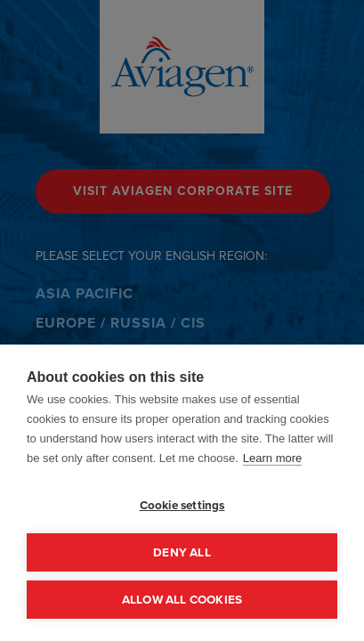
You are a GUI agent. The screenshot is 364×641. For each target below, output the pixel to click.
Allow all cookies (182, 599)
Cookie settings (182, 505)
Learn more (272, 458)
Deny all (182, 552)
